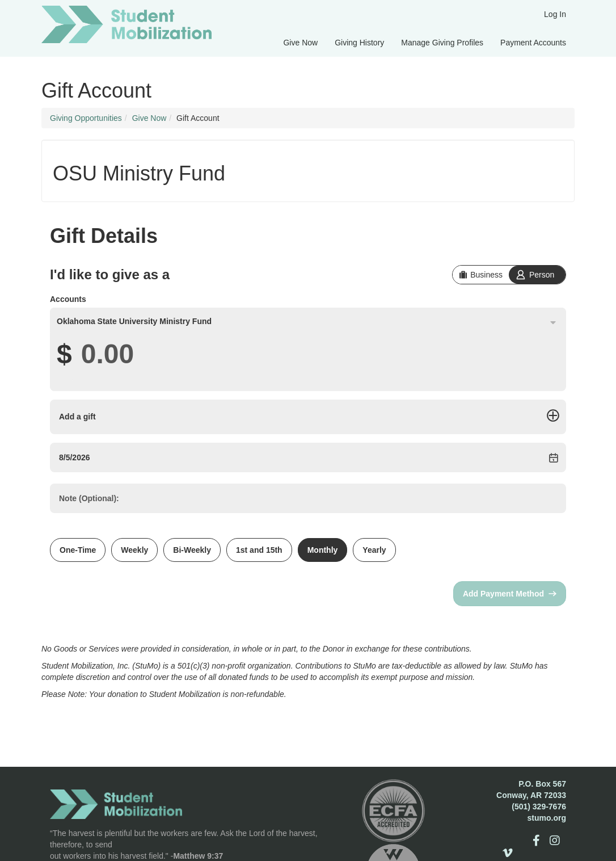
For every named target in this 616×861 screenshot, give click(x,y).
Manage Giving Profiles (442, 43)
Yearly (374, 550)
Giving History (359, 43)
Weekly (134, 550)
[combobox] (308, 321)
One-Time (78, 550)
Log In (555, 14)
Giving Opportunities (86, 118)
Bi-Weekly (192, 550)
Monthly (323, 550)
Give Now (300, 43)
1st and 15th (259, 550)
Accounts (68, 299)
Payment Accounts (533, 43)
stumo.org (547, 818)
